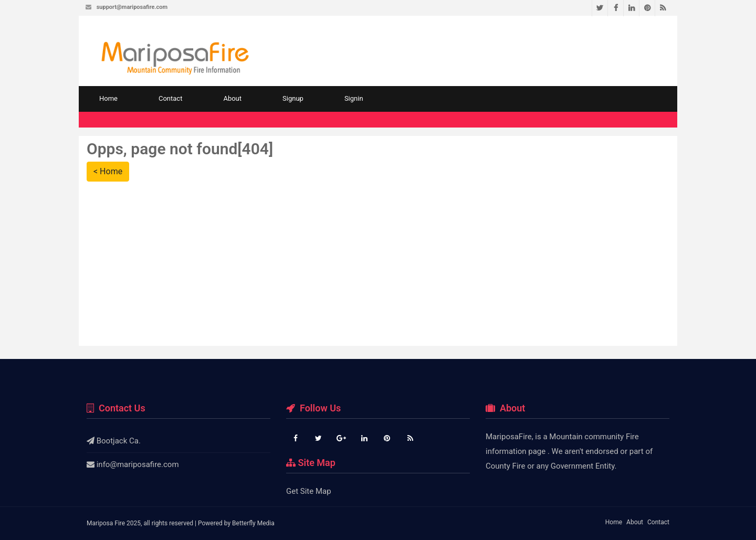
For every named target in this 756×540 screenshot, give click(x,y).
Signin (354, 98)
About (232, 98)
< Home (108, 171)
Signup (293, 98)
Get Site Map (309, 491)
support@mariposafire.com (132, 7)
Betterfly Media (253, 523)
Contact (170, 98)
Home (108, 98)
